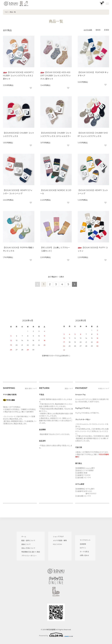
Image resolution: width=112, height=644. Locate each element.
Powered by (56, 635)
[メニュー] (107, 4)
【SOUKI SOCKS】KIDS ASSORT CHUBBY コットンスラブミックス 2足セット (55, 76)
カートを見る (84, 552)
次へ (74, 284)
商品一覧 (13, 12)
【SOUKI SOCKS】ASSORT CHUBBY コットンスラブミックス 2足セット (18, 76)
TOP (6, 12)
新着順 (107, 30)
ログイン (83, 548)
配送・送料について (28, 540)
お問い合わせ (84, 555)
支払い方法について (28, 548)
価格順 (98, 30)
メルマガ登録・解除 (60, 540)
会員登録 (83, 544)
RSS (54, 544)
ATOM (60, 544)
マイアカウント (85, 540)
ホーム (24, 537)
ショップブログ (58, 537)
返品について (26, 544)
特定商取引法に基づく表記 (31, 552)
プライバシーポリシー (29, 556)
